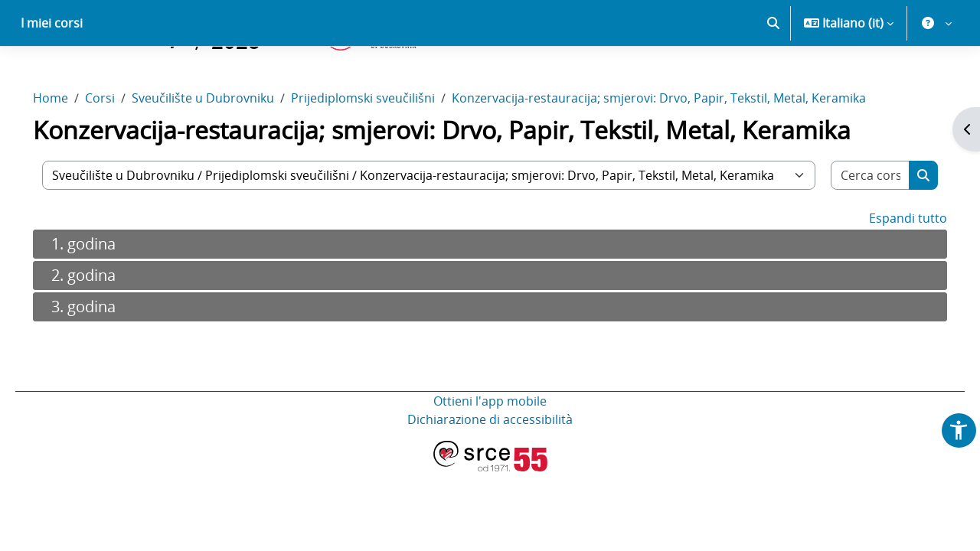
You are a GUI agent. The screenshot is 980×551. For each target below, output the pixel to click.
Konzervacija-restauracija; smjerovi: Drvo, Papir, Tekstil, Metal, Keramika (680, 152)
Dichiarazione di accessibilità (490, 473)
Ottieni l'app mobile (490, 455)
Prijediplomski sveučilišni (384, 152)
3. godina (105, 360)
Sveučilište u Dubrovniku (224, 152)
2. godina (105, 329)
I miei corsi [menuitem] (52, 77)
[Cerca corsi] (852, 229)
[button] (773, 77)
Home (72, 152)
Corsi (121, 152)
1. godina (105, 297)
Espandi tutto (887, 272)
